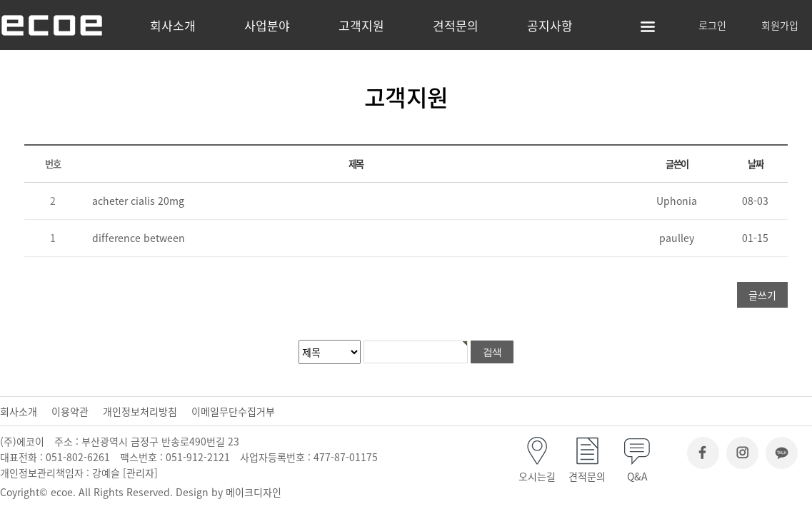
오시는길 (537, 476)
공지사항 (550, 25)
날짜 (755, 164)
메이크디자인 (254, 492)
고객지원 (361, 25)
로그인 (712, 25)
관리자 (140, 473)
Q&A (637, 476)
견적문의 (456, 25)
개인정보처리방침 (140, 411)
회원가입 (780, 25)
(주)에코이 (75, 25)
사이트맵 (648, 27)
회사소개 (173, 25)
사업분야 (267, 25)
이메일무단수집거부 (233, 411)
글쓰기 (762, 295)
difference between (139, 238)
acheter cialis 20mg (138, 201)
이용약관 (70, 411)
